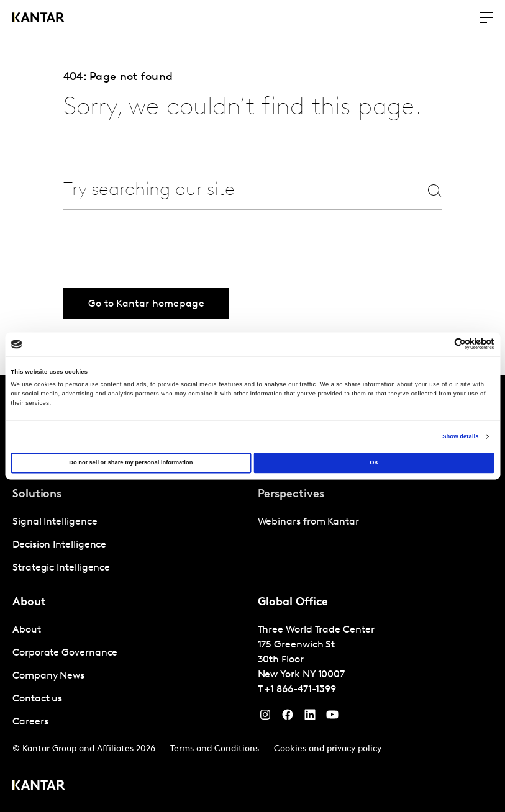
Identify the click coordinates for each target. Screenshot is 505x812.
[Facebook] (288, 718)
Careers (30, 722)
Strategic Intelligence (61, 568)
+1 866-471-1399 (300, 690)
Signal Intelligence (55, 522)
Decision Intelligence (59, 545)
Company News (48, 676)
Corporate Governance (65, 653)
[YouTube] (310, 718)
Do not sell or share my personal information (131, 463)
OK (374, 463)
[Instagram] (265, 718)
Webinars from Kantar (308, 522)
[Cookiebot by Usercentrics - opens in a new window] (440, 344)
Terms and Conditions (215, 749)
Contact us (37, 699)
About (27, 630)
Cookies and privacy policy (328, 749)
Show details (460, 436)
